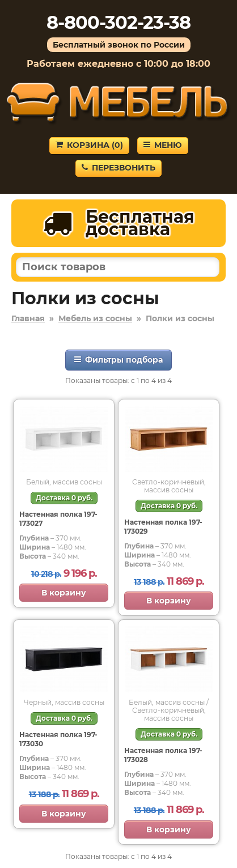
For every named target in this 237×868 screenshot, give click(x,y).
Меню (163, 145)
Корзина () (89, 145)
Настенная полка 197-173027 (58, 519)
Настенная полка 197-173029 (163, 527)
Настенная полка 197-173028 (163, 755)
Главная (28, 318)
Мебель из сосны (95, 318)
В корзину (64, 593)
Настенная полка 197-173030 (58, 739)
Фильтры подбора (118, 360)
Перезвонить (118, 168)
